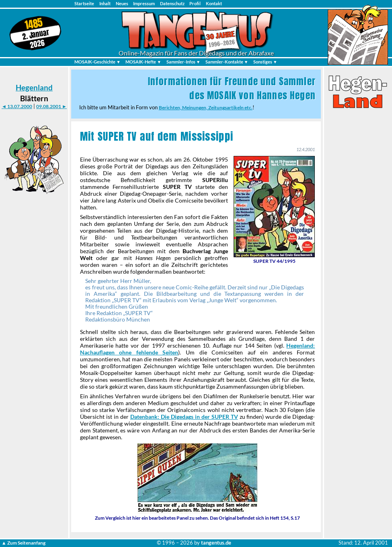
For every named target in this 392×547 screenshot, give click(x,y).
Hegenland (34, 87)
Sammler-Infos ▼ (184, 62)
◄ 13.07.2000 (17, 106)
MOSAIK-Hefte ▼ (143, 62)
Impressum (144, 3)
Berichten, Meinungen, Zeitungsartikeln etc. (206, 108)
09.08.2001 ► (51, 106)
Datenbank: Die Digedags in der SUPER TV (184, 417)
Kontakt (214, 3)
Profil (195, 3)
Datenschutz (172, 3)
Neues (122, 3)
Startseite (84, 3)
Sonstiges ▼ (265, 62)
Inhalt (105, 3)
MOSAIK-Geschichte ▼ (97, 62)
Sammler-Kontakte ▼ (227, 62)
